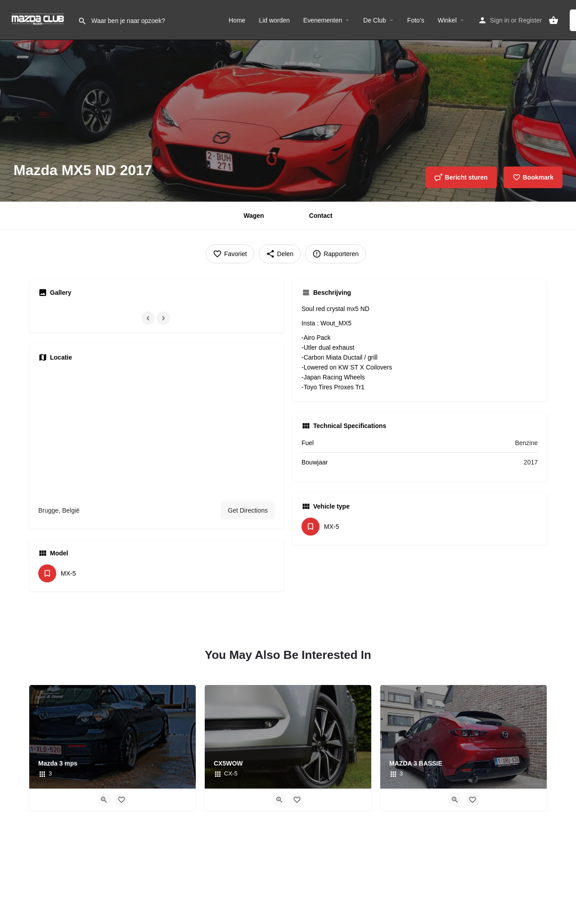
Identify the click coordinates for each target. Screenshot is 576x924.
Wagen (254, 216)
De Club (375, 20)
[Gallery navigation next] (164, 318)
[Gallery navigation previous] (149, 318)
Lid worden (274, 20)
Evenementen (323, 20)
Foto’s (416, 20)
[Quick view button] (104, 800)
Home (237, 20)
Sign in (500, 20)
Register (530, 20)
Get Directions (248, 510)
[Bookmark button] (121, 800)
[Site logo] (39, 19)
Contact (321, 216)
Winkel (447, 20)
